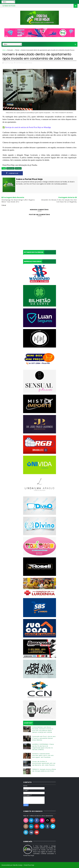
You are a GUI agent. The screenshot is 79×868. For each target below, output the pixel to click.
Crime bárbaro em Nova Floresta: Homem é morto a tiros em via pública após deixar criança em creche (43, 730)
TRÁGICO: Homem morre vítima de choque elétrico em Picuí (44, 770)
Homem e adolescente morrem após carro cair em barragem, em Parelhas (43, 755)
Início (4, 50)
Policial (17, 50)
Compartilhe (12, 173)
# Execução (10, 168)
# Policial (18, 168)
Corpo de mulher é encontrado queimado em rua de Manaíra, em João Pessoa (44, 763)
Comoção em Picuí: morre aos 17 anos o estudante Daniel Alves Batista (44, 738)
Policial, (30, 63)
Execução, (25, 63)
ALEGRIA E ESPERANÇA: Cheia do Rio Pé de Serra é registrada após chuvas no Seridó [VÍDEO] (43, 747)
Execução (10, 50)
